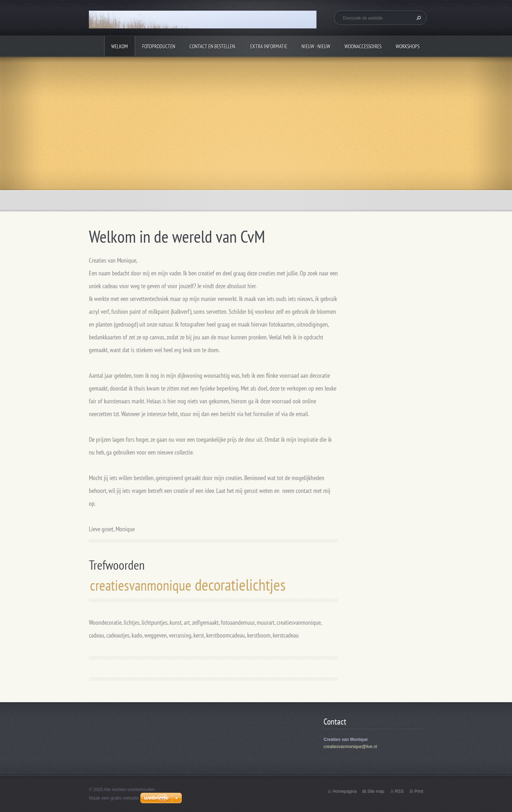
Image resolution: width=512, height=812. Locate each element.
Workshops (408, 46)
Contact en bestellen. (213, 46)
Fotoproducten (159, 46)
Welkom (120, 46)
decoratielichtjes (240, 585)
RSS (399, 791)
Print (419, 791)
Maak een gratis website (114, 798)
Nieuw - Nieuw (316, 46)
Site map (376, 791)
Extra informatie (269, 46)
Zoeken (418, 18)
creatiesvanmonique (141, 585)
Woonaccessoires (363, 46)
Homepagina (345, 791)
